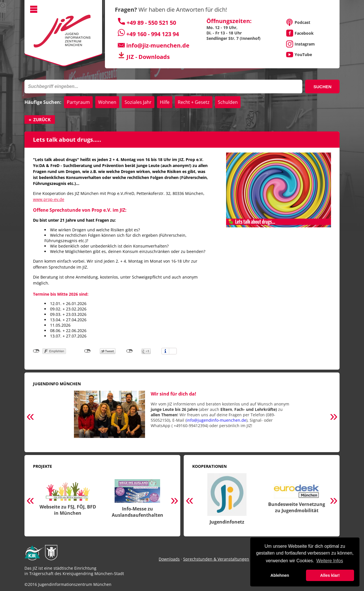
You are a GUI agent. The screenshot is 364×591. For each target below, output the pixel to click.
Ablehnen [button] (280, 575)
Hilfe (165, 102)
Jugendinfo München (57, 384)
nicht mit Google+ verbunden (130, 351)
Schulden (228, 102)
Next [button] (334, 417)
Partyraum (78, 102)
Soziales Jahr (138, 102)
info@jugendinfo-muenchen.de (216, 420)
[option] (182, 417)
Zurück (42, 120)
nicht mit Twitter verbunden (87, 351)
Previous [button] (30, 417)
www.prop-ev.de (49, 199)
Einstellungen (173, 351)
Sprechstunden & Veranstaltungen (216, 559)
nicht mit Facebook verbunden (36, 351)
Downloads (169, 559)
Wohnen (107, 102)
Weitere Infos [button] (330, 561)
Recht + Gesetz (194, 102)
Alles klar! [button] (330, 575)
